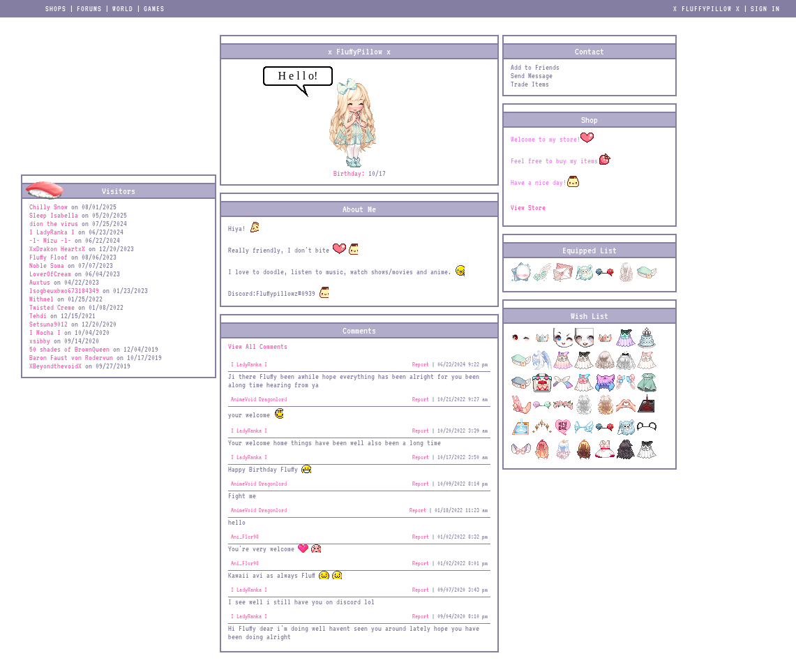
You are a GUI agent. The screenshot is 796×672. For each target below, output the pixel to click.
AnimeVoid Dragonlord (259, 399)
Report (421, 364)
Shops (56, 8)
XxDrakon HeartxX (59, 248)
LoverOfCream (50, 274)
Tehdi (38, 315)
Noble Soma (47, 265)
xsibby (40, 341)
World (123, 8)
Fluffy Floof (48, 257)
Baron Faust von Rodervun (71, 357)
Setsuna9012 (48, 324)
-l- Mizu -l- (50, 240)
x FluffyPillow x (707, 8)
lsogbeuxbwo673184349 (64, 290)
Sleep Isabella (54, 215)
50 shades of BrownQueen (69, 349)
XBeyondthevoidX (55, 366)
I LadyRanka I (52, 232)
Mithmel (42, 299)
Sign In (765, 8)
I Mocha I (45, 332)
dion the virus (54, 223)
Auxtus (40, 282)
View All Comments (258, 346)
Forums (89, 8)
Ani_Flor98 (245, 537)
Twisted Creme (52, 307)
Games (154, 8)
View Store (528, 207)
